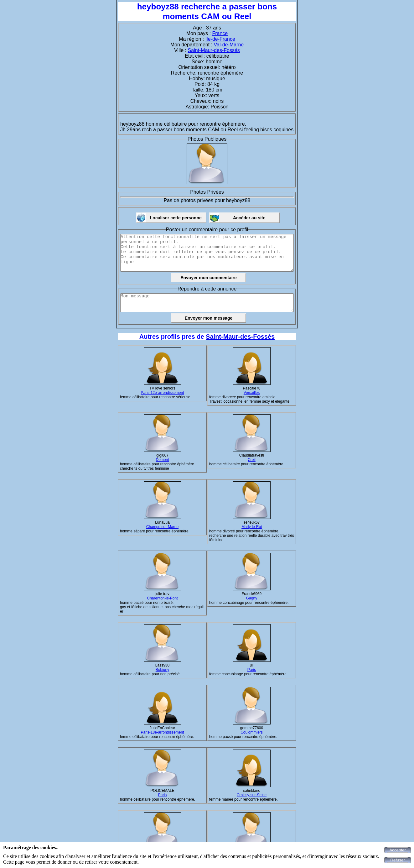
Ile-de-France (220, 39)
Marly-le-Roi (252, 527)
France (220, 33)
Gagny (252, 598)
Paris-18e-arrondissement (162, 732)
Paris (252, 670)
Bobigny (162, 670)
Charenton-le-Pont (162, 598)
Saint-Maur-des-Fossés (214, 50)
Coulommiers (252, 732)
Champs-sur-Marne (162, 527)
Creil (252, 460)
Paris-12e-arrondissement (162, 393)
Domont (162, 460)
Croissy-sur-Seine (252, 795)
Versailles (252, 393)
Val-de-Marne (229, 45)
